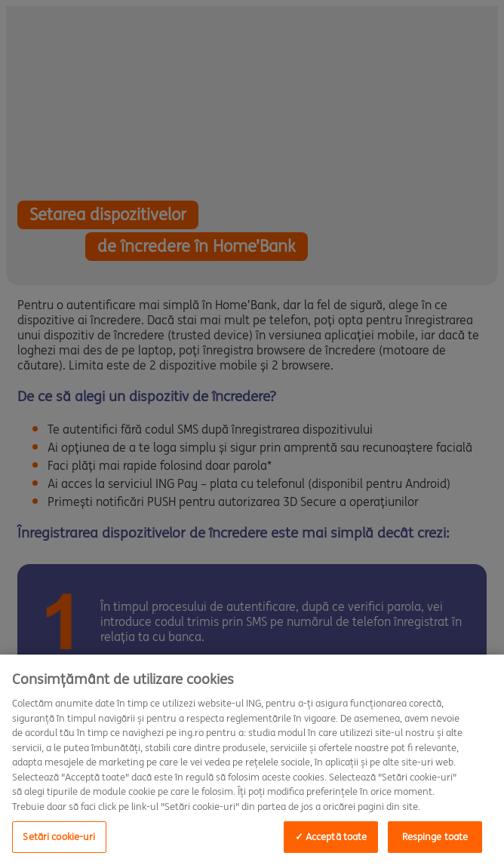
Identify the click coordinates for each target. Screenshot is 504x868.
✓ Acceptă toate (331, 837)
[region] (252, 761)
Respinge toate (435, 837)
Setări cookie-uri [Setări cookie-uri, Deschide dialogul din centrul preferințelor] (59, 837)
